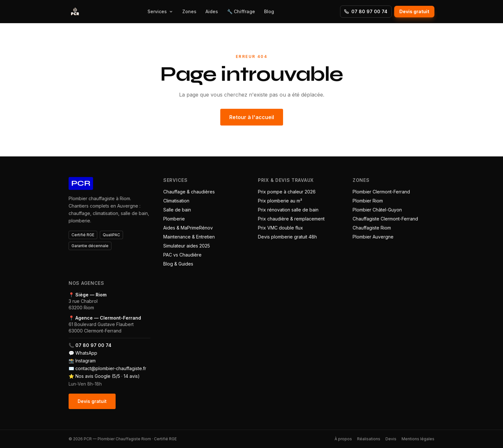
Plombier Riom (368, 201)
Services (160, 11)
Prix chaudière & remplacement (291, 219)
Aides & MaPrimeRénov (188, 228)
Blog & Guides (178, 264)
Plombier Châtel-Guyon (377, 210)
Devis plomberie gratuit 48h (287, 237)
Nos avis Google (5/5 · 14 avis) (108, 376)
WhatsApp (86, 353)
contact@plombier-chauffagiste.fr (111, 368)
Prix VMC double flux (280, 228)
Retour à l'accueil (252, 117)
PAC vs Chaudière (182, 255)
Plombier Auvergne (373, 237)
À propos (343, 439)
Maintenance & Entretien (189, 237)
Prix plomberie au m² (280, 201)
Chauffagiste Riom (372, 228)
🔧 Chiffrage (241, 11)
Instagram (85, 361)
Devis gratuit (414, 11)
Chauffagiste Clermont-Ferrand (385, 219)
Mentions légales (418, 439)
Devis (391, 439)
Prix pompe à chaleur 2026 (287, 192)
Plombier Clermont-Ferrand (381, 192)
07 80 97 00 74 (366, 11)
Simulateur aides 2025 (187, 246)
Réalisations (369, 439)
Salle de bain (177, 210)
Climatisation (176, 201)
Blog (269, 11)
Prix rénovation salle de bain (288, 210)
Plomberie (174, 219)
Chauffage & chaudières (189, 192)
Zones (189, 11)
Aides (212, 11)
